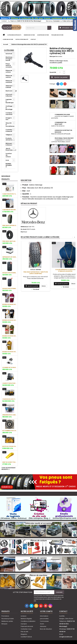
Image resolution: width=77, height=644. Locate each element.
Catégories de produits (14, 35)
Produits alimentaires (10, 139)
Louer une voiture (8, 39)
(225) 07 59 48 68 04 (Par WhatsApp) (29, 21)
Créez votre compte (69, 21)
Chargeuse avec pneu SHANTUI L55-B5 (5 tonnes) (10, 399)
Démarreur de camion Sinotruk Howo (10, 415)
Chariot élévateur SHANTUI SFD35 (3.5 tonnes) (10, 383)
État (22, 232)
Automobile (10, 54)
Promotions (5, 616)
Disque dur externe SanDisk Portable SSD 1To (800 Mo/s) (10, 289)
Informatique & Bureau (10, 95)
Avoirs (42, 624)
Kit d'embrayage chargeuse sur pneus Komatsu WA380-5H (10, 431)
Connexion (56, 21)
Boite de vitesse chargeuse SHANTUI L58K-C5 (10, 446)
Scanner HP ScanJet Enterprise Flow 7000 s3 (10, 367)
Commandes (44, 621)
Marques (4, 624)
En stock (24, 229)
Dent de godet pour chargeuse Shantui (10, 462)
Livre (7, 160)
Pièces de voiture (9, 71)
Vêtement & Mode (9, 87)
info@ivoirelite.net (66, 637)
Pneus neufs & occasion (9, 65)
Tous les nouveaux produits (8, 469)
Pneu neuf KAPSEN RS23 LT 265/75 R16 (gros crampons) (36, 273)
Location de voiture (9, 155)
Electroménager (10, 91)
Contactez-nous (26, 629)
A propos (24, 624)
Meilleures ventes (7, 621)
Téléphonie (9, 135)
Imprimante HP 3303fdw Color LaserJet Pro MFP (10, 257)
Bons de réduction (46, 629)
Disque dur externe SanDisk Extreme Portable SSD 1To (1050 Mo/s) (10, 273)
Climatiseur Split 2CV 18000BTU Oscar (10, 194)
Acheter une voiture (43, 35)
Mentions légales (26, 619)
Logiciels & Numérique (10, 101)
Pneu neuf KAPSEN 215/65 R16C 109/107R (10, 225)
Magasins (24, 634)
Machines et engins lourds (9, 59)
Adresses (43, 626)
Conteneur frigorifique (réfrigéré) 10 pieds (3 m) (10, 210)
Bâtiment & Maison (9, 144)
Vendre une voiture (29, 35)
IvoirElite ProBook (26, 637)
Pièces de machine (9, 81)
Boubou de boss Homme (10, 304)
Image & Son (9, 119)
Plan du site (24, 632)
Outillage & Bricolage (9, 108)
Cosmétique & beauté (10, 130)
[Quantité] (60, 72)
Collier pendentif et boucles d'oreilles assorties (65, 270)
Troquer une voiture (57, 35)
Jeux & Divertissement (10, 149)
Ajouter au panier (59, 77)
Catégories (9, 50)
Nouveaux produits (6, 178)
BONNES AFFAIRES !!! (9, 165)
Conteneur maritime (9, 114)
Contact (4, 21)
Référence (24, 227)
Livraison (24, 616)
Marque (52, 56)
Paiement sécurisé (27, 626)
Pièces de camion (9, 76)
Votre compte (46, 611)
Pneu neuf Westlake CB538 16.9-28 (10, 241)
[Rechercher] (38, 28)
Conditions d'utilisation (28, 621)
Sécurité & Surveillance (10, 125)
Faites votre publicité (22, 39)
